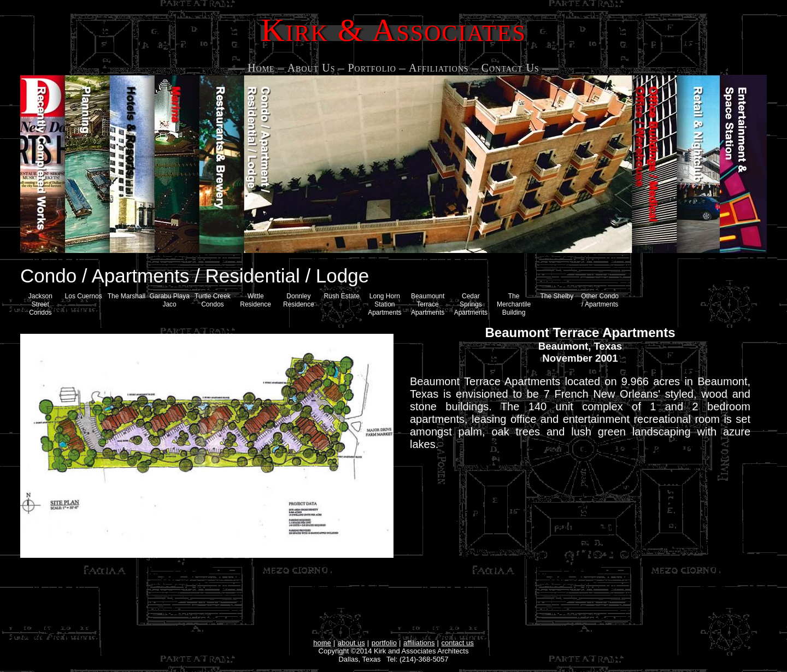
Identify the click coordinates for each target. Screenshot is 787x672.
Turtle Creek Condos (213, 300)
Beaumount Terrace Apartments (428, 304)
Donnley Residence (299, 300)
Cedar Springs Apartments (471, 304)
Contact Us (510, 68)
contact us (458, 643)
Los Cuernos (84, 296)
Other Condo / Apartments (600, 300)
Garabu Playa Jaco (169, 300)
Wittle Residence (256, 300)
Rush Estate (341, 296)
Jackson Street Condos (40, 304)
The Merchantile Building (514, 304)
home (322, 643)
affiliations (419, 643)
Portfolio (372, 68)
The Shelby (557, 296)
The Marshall (127, 296)
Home (261, 68)
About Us (312, 68)
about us (351, 643)
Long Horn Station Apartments (384, 304)
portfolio (384, 643)
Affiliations (439, 68)
